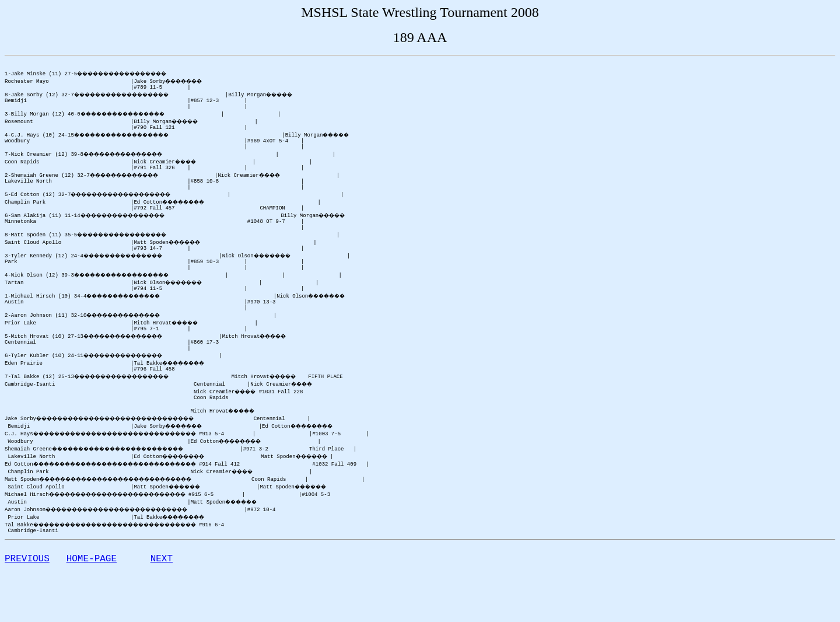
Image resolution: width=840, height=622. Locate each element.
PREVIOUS (27, 608)
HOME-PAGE (92, 608)
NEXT (162, 608)
